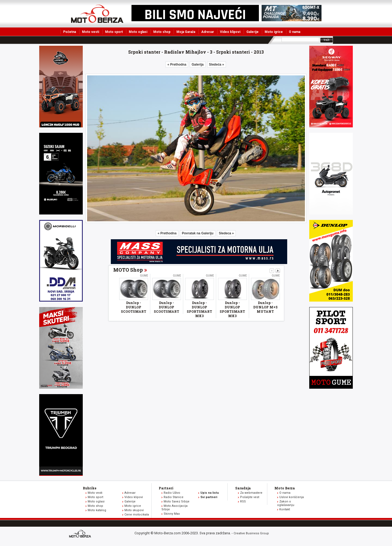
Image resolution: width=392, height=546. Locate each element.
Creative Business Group (251, 533)
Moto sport (114, 32)
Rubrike (90, 488)
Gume (144, 276)
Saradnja (243, 488)
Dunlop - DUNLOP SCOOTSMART (134, 307)
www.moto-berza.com (81, 534)
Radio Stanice (174, 497)
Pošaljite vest (250, 497)
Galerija (198, 65)
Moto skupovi (134, 510)
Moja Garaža (186, 32)
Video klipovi (230, 32)
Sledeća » (217, 65)
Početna (70, 32)
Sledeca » (226, 233)
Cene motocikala (137, 515)
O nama (295, 32)
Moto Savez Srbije (177, 501)
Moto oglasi (138, 32)
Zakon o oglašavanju (286, 503)
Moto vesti (91, 32)
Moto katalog (97, 510)
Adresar (208, 32)
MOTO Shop (128, 270)
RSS (243, 501)
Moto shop (162, 32)
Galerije (252, 32)
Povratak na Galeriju (198, 233)
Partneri (166, 488)
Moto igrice (274, 32)
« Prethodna (177, 65)
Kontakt (285, 509)
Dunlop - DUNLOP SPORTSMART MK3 (199, 309)
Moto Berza (285, 488)
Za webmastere (251, 493)
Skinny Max (172, 514)
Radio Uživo (172, 493)
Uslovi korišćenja (292, 497)
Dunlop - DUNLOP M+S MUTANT (265, 307)
